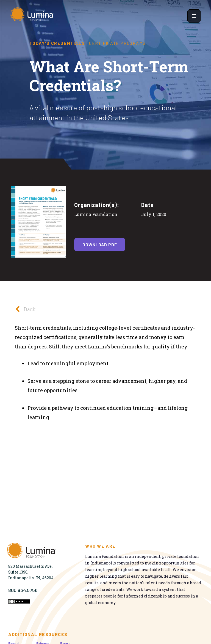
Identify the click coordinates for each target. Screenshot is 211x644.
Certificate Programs (117, 43)
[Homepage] (32, 16)
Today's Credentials (57, 43)
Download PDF (100, 245)
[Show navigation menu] (194, 16)
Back (24, 309)
